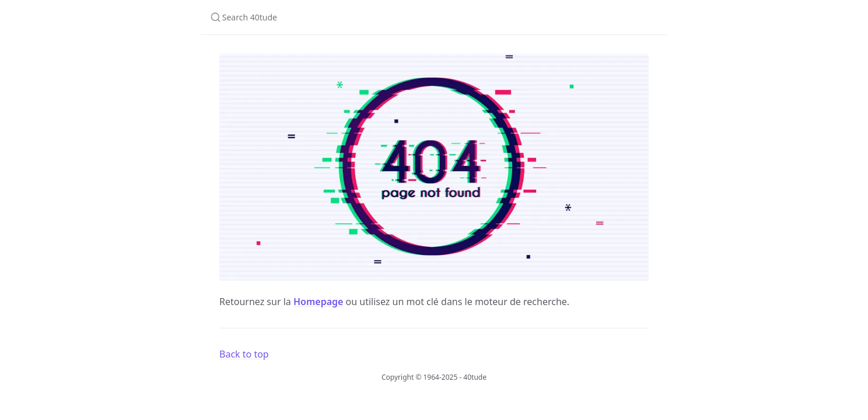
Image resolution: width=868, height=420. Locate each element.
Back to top (244, 354)
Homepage (318, 302)
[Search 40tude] (357, 17)
